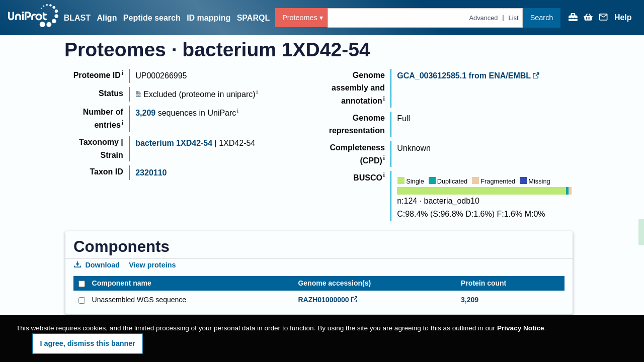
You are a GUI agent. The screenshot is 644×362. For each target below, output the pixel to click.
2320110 (151, 173)
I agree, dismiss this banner (88, 343)
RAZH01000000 (328, 300)
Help (623, 18)
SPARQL (253, 18)
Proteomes (300, 18)
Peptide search (152, 18)
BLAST (77, 18)
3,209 (145, 113)
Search (542, 18)
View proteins (152, 265)
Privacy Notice (521, 328)
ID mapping (209, 18)
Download (97, 265)
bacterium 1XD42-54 (174, 143)
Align (107, 18)
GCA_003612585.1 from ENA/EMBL (468, 76)
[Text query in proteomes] (425, 18)
